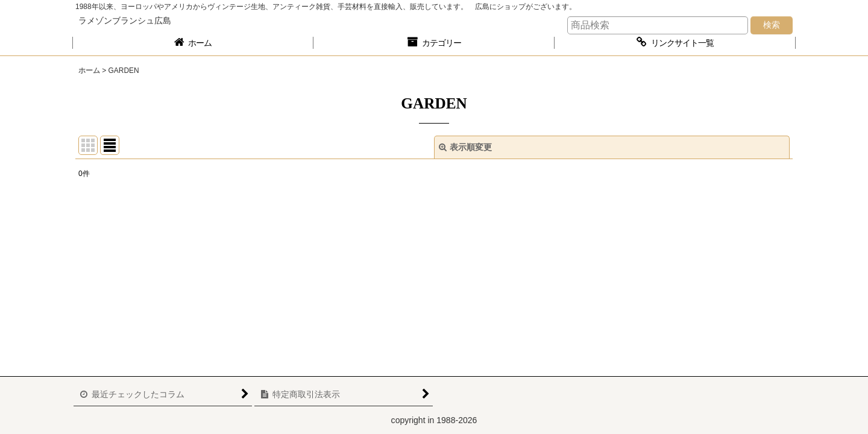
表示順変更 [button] (465, 147)
